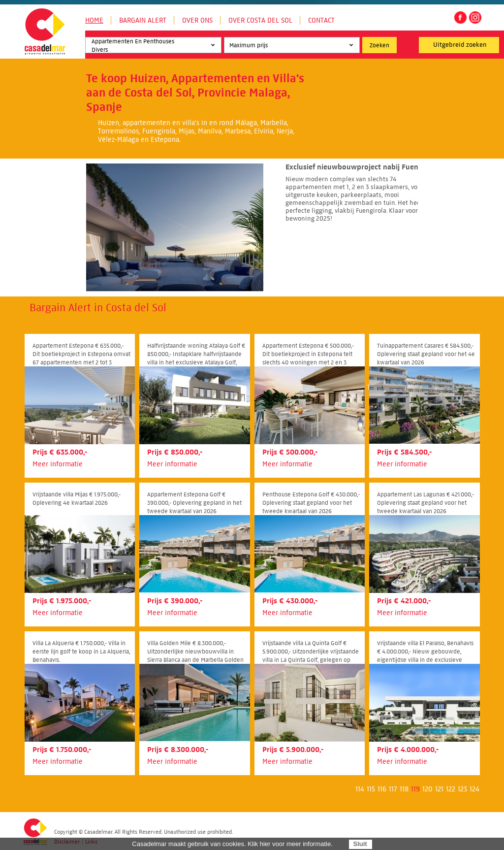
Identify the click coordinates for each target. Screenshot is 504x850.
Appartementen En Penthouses (152, 42)
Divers (152, 50)
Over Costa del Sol (260, 20)
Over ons (197, 20)
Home (94, 20)
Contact (321, 20)
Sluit (360, 844)
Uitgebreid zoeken (460, 45)
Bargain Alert (143, 20)
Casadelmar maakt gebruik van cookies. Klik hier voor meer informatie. (232, 844)
